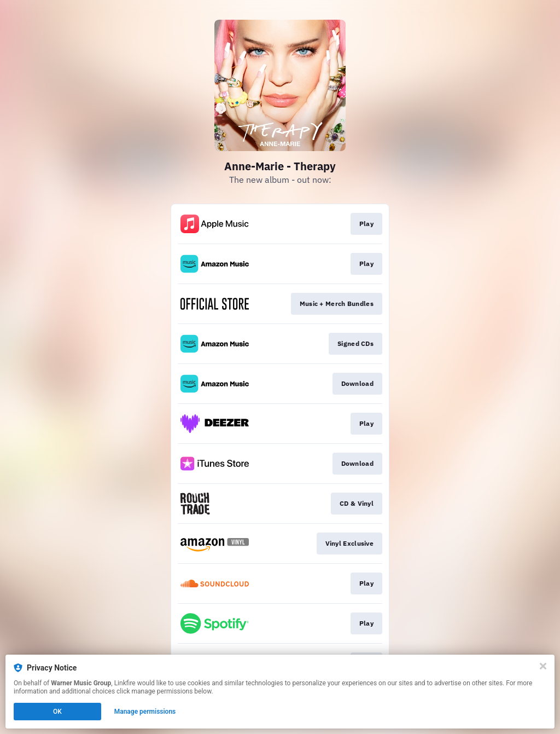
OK (57, 712)
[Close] (543, 666)
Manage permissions (145, 712)
